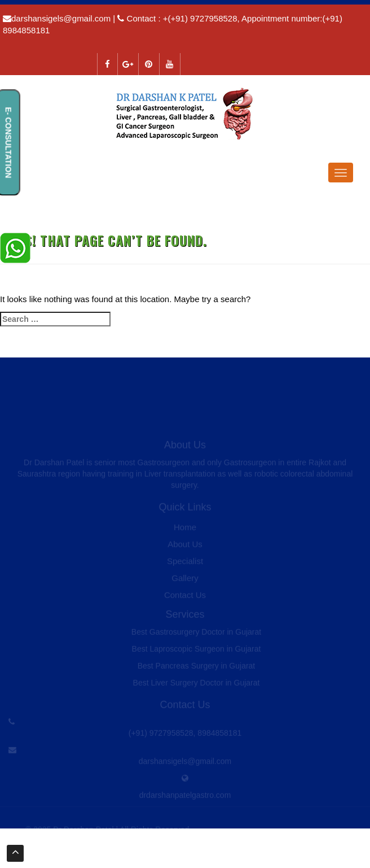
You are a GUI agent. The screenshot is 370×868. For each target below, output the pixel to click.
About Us (185, 547)
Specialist (185, 564)
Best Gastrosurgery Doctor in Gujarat (196, 635)
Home (185, 530)
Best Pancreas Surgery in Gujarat (197, 669)
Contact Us (185, 598)
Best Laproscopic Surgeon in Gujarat (197, 652)
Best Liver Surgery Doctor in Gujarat (197, 686)
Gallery (185, 581)
